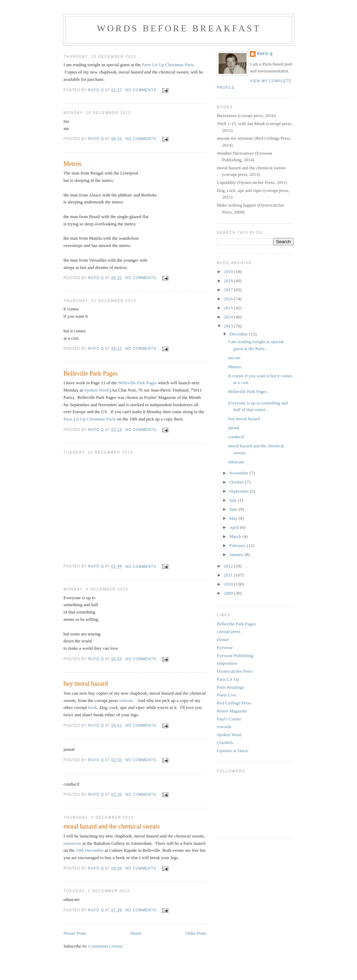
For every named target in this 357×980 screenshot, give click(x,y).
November (240, 473)
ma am (234, 358)
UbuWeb (225, 743)
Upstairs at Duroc (233, 751)
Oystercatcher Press (235, 671)
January (237, 554)
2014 (229, 317)
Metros (73, 164)
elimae (223, 639)
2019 (229, 272)
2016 (229, 299)
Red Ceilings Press (234, 703)
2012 (229, 566)
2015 (229, 308)
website (126, 700)
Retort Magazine (232, 711)
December (239, 334)
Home (136, 933)
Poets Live (226, 695)
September (240, 491)
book (93, 707)
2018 (229, 281)
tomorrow (72, 843)
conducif (236, 437)
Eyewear (225, 647)
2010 (229, 584)
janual (235, 428)
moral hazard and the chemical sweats (112, 826)
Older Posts (196, 933)
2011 (229, 575)
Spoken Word (96, 390)
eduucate (236, 462)
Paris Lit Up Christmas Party (168, 65)
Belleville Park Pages (91, 373)
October (237, 482)
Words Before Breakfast (179, 28)
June (234, 509)
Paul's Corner (229, 719)
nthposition (227, 663)
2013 (229, 326)
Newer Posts (75, 933)
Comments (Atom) (106, 946)
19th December (90, 850)
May (234, 518)
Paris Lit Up (228, 679)
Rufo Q (265, 54)
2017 (229, 290)
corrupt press (229, 631)
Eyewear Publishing (235, 655)
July (234, 500)
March (236, 536)
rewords (224, 727)
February (238, 545)
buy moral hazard (86, 684)
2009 (229, 593)
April (235, 527)
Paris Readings (230, 687)
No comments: (142, 90)
